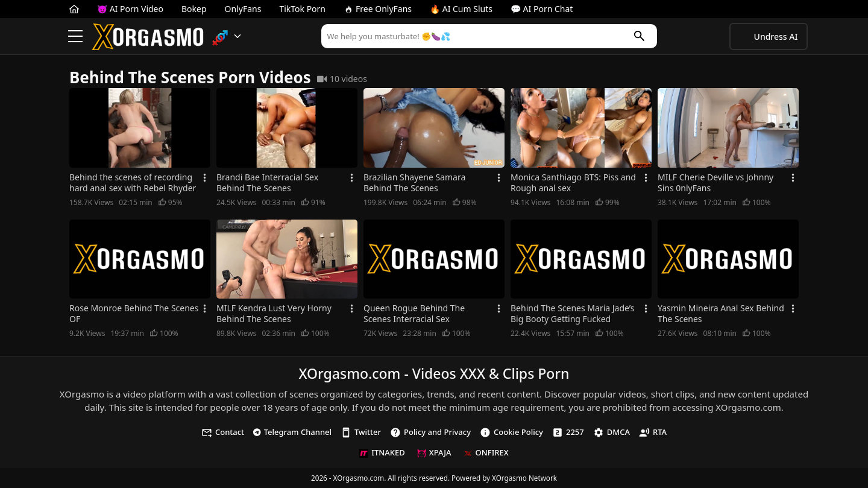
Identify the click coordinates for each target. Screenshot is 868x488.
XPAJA (434, 452)
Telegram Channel (292, 432)
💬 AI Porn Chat (542, 9)
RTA (653, 432)
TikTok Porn (302, 9)
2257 (568, 432)
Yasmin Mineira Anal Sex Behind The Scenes (721, 314)
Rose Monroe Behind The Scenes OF (134, 314)
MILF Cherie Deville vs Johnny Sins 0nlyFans (715, 183)
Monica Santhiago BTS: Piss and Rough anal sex (573, 183)
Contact (223, 432)
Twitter (361, 432)
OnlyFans (243, 9)
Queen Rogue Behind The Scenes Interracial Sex (414, 314)
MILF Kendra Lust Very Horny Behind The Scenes (274, 314)
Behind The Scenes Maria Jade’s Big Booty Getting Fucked (573, 314)
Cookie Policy (511, 432)
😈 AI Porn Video (130, 9)
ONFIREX (486, 452)
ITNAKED (382, 452)
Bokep (194, 9)
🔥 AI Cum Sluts (461, 9)
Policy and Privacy (430, 432)
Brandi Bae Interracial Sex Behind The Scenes (267, 183)
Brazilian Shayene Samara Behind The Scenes (414, 183)
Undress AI (776, 36)
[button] (227, 36)
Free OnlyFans (378, 9)
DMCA (612, 432)
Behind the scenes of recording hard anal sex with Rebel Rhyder (133, 183)
